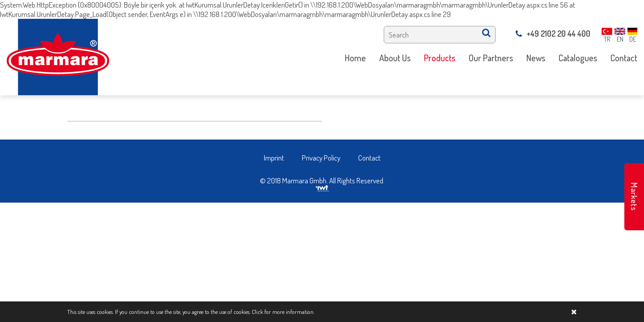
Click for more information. (283, 312)
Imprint (274, 158)
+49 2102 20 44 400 (553, 34)
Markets (634, 197)
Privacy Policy (321, 158)
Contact (369, 158)
